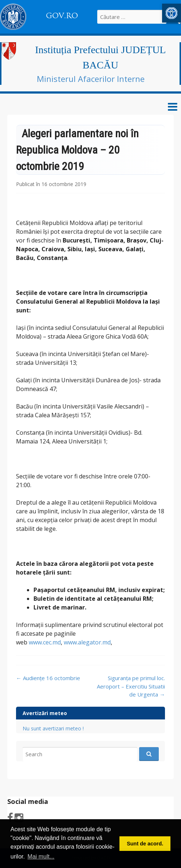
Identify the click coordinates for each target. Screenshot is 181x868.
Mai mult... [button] (41, 857)
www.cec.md (45, 642)
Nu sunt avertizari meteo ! (53, 728)
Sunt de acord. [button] (145, 844)
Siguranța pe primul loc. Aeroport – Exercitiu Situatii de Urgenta (131, 686)
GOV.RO (62, 16)
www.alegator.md (87, 642)
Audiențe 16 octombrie (48, 678)
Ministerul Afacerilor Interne (91, 79)
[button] (172, 13)
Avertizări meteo (45, 713)
